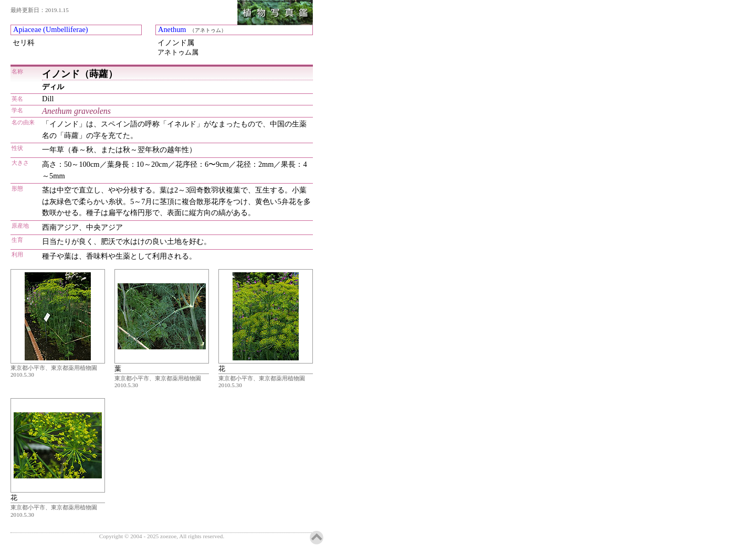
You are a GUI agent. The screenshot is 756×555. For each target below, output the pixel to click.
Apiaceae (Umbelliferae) (51, 29)
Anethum (172, 29)
